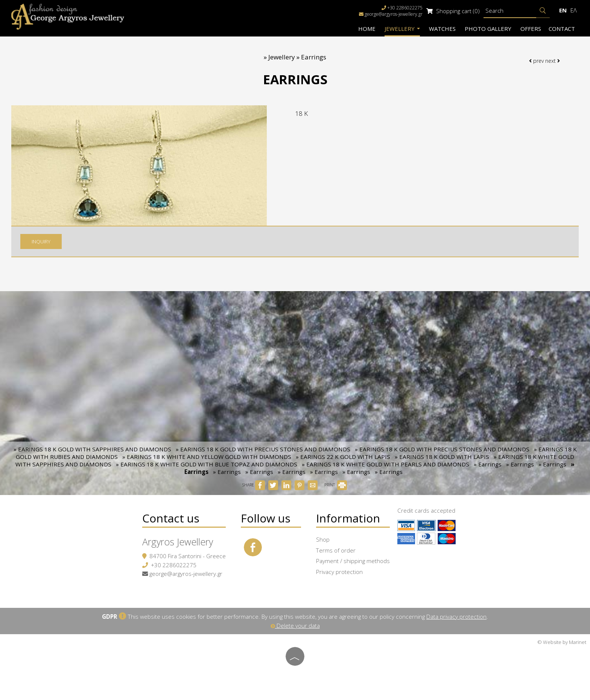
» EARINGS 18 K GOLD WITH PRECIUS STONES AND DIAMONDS (263, 449)
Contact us (171, 518)
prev (536, 61)
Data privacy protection (456, 616)
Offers (531, 29)
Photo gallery (488, 29)
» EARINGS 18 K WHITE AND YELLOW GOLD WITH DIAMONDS (207, 457)
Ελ (574, 10)
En (563, 10)
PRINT (336, 485)
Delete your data (295, 626)
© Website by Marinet (562, 642)
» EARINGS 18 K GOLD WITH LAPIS (442, 457)
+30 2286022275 (174, 565)
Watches (442, 29)
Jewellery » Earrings (297, 57)
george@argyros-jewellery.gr (394, 14)
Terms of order (336, 550)
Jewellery (402, 29)
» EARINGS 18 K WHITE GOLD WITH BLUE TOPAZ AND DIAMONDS (207, 464)
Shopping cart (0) (453, 11)
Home (367, 29)
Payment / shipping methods (353, 561)
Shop (323, 539)
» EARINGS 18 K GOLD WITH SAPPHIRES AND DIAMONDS (92, 449)
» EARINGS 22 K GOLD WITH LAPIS (343, 457)
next (553, 61)
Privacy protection (339, 572)
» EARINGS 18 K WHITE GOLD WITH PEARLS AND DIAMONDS (385, 464)
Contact (562, 29)
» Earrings (488, 464)
